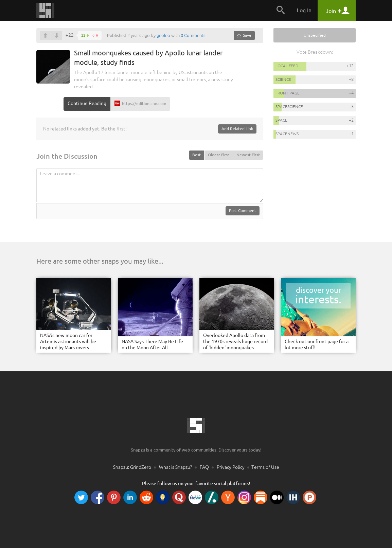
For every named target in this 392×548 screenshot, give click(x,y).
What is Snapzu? (175, 467)
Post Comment (243, 210)
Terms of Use (265, 467)
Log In (304, 10)
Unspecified (315, 35)
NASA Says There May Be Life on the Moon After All (152, 344)
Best (197, 155)
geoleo (163, 35)
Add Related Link (237, 129)
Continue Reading (87, 103)
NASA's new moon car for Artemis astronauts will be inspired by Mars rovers (68, 341)
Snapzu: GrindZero (132, 467)
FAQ (204, 467)
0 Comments (193, 35)
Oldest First (219, 155)
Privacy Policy (231, 467)
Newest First (248, 155)
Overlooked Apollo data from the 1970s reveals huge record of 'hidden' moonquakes (235, 341)
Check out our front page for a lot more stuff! (317, 344)
